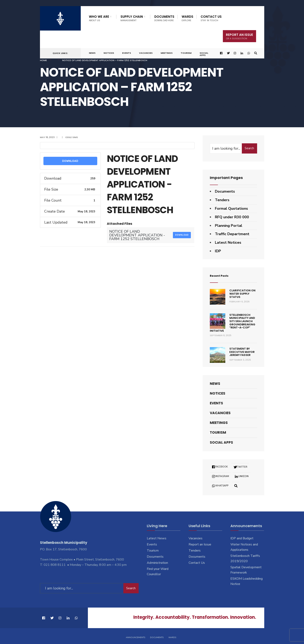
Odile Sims (72, 137)
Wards (187, 18)
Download (70, 161)
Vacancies (146, 53)
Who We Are (99, 18)
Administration (157, 563)
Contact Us (211, 18)
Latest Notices (228, 242)
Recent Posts (222, 275)
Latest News (157, 538)
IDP (218, 251)
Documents (164, 18)
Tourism (186, 53)
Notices (109, 53)
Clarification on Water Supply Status (242, 294)
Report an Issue (200, 544)
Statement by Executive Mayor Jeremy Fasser (242, 352)
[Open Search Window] (254, 53)
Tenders (222, 200)
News (92, 53)
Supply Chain (132, 18)
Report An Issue (239, 36)
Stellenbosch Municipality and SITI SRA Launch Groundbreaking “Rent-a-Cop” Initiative (233, 323)
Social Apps (204, 54)
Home (43, 60)
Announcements (135, 635)
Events (127, 53)
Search (249, 148)
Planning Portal (229, 226)
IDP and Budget (242, 538)
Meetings (167, 53)
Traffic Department (232, 234)
